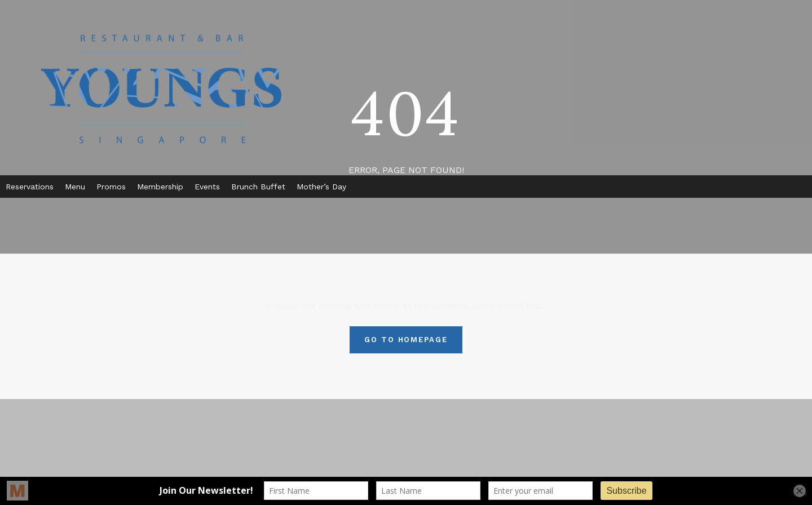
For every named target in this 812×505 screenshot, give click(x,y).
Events (207, 187)
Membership (160, 187)
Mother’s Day (321, 187)
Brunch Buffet (258, 187)
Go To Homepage (406, 340)
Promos (111, 187)
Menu (75, 187)
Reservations (30, 187)
